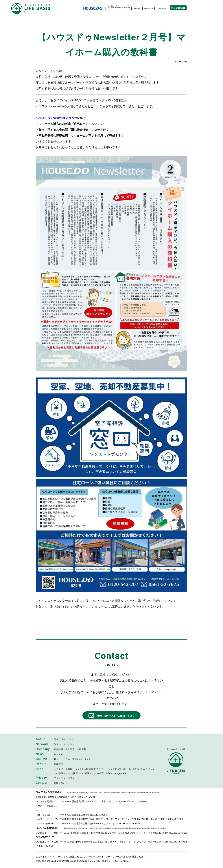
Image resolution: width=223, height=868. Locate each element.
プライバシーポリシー (65, 778)
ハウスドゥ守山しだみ (119, 770)
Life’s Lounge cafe (116, 774)
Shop (40, 769)
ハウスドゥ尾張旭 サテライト (90, 770)
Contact (42, 783)
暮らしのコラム (62, 760)
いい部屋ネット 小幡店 (66, 774)
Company (43, 749)
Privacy (41, 778)
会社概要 (81, 750)
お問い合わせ (61, 783)
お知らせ (59, 755)
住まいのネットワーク (65, 745)
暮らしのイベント (82, 760)
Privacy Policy (95, 861)
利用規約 (126, 857)
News (40, 754)
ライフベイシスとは (64, 740)
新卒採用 (59, 765)
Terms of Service (115, 861)
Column (161, 9)
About (137, 9)
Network (42, 744)
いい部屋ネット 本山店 (92, 774)
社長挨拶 (59, 750)
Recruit (149, 9)
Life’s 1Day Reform (143, 770)
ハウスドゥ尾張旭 (63, 770)
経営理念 (70, 750)
